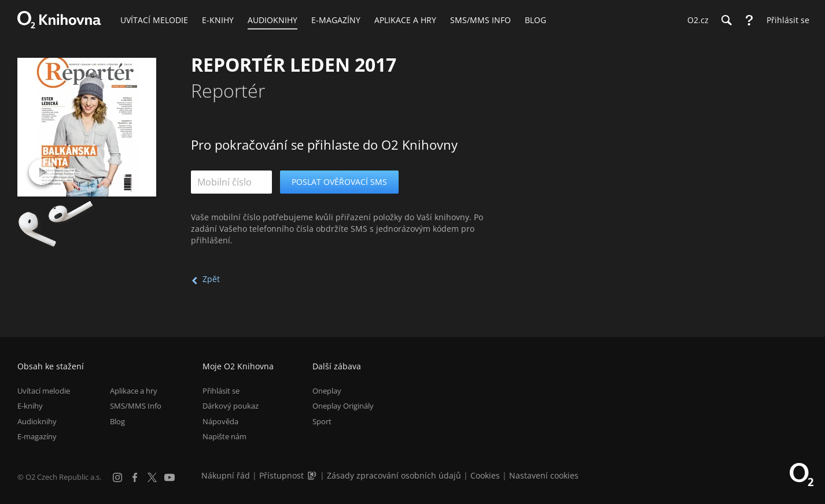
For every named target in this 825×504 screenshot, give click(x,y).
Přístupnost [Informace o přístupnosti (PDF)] (281, 475)
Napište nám (224, 436)
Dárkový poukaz (231, 406)
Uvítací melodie (44, 391)
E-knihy (30, 406)
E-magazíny (37, 436)
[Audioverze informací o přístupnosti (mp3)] (313, 475)
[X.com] (152, 477)
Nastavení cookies (544, 475)
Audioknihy (37, 421)
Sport (322, 421)
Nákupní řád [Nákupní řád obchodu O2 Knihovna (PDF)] (226, 475)
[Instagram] (117, 477)
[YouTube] (170, 477)
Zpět (211, 279)
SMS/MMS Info (136, 406)
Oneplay (327, 391)
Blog (117, 421)
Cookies (485, 475)
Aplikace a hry (134, 391)
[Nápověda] (749, 20)
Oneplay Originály (343, 406)
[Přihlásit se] (785, 20)
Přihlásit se (221, 391)
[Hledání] (726, 20)
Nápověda (220, 421)
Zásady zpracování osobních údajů (394, 475)
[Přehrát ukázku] (42, 172)
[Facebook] (135, 477)
